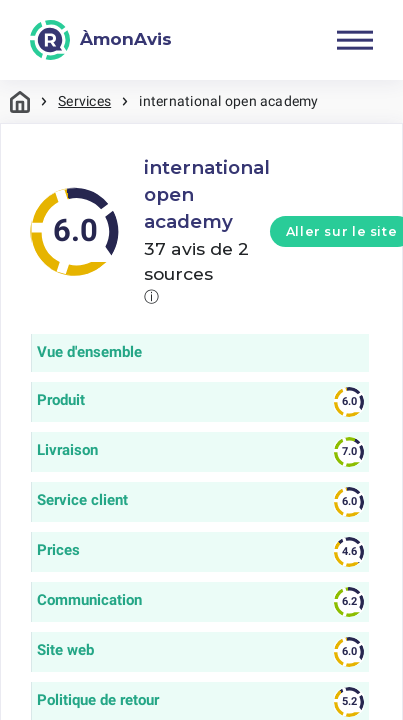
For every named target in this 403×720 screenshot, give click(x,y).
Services (84, 101)
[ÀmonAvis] (101, 40)
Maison (20, 101)
